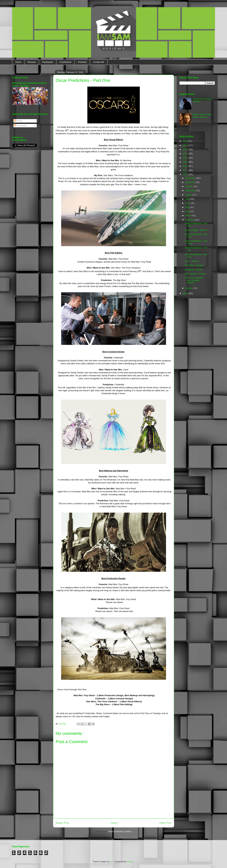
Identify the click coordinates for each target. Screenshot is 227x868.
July (187, 199)
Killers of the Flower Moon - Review (202, 116)
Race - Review (192, 261)
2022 (185, 149)
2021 (185, 154)
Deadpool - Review (194, 270)
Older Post (165, 823)
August (189, 195)
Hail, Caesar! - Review (195, 274)
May (188, 207)
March (188, 215)
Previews (82, 62)
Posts (18, 121)
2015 (185, 293)
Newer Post (62, 823)
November (190, 182)
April (188, 211)
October (189, 186)
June (188, 203)
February (190, 220)
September (191, 191)
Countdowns (66, 62)
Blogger (130, 862)
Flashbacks (48, 62)
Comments (20, 126)
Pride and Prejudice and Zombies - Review (194, 280)
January (189, 288)
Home (18, 62)
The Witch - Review (194, 265)
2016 (185, 174)
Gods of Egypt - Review (196, 230)
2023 (185, 145)
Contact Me (99, 62)
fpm (112, 862)
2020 (185, 158)
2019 (185, 162)
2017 (185, 170)
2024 (185, 141)
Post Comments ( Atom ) (120, 831)
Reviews (32, 62)
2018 (185, 166)
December (190, 178)
